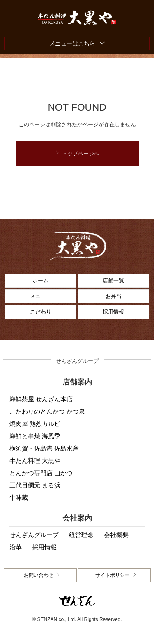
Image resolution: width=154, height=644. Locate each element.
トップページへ (81, 154)
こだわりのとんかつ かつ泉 (47, 411)
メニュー (41, 296)
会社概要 (116, 535)
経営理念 (81, 535)
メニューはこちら (72, 43)
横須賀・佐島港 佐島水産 (44, 448)
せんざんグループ (34, 535)
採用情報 (113, 312)
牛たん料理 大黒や (35, 461)
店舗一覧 (113, 281)
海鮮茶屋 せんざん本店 (41, 399)
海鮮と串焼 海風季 (35, 436)
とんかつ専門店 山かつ (41, 473)
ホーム (40, 281)
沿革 (16, 547)
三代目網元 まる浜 (35, 485)
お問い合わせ (39, 575)
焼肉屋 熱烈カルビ (35, 424)
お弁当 (114, 296)
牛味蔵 (19, 497)
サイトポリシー (113, 575)
